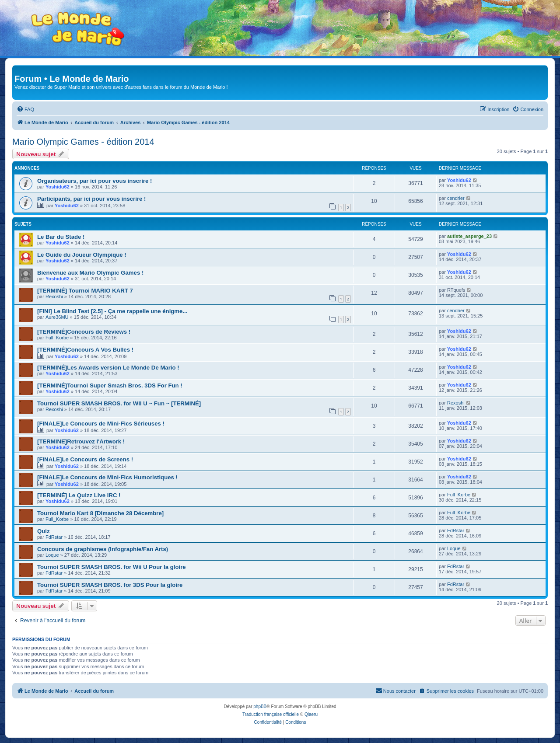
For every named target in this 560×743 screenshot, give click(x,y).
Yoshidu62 (58, 187)
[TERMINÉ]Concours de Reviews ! (84, 332)
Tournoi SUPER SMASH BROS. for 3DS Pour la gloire (110, 585)
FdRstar (54, 537)
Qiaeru (311, 714)
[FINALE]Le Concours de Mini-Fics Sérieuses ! (101, 424)
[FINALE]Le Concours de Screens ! (85, 459)
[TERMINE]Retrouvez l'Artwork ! (81, 441)
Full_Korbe (57, 338)
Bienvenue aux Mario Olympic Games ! (90, 273)
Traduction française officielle (271, 714)
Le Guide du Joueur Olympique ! (82, 255)
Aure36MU (57, 317)
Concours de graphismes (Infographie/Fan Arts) (103, 549)
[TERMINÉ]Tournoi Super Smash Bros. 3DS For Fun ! (110, 385)
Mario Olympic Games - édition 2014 (83, 142)
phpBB (260, 706)
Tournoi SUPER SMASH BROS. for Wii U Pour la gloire (112, 567)
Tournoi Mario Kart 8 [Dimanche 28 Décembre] (100, 513)
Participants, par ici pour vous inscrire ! (91, 199)
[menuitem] (25, 109)
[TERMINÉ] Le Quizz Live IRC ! (79, 495)
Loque (52, 555)
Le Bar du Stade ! (61, 237)
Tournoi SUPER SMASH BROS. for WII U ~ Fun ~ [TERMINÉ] (119, 403)
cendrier (456, 198)
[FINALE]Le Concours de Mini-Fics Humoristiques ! (107, 477)
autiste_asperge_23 (469, 236)
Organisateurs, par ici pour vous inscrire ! (94, 181)
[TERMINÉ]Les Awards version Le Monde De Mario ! (108, 368)
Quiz (44, 531)
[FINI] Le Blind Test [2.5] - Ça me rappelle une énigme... (112, 311)
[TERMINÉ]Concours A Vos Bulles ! (85, 350)
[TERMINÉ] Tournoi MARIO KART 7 (85, 291)
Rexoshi (54, 297)
